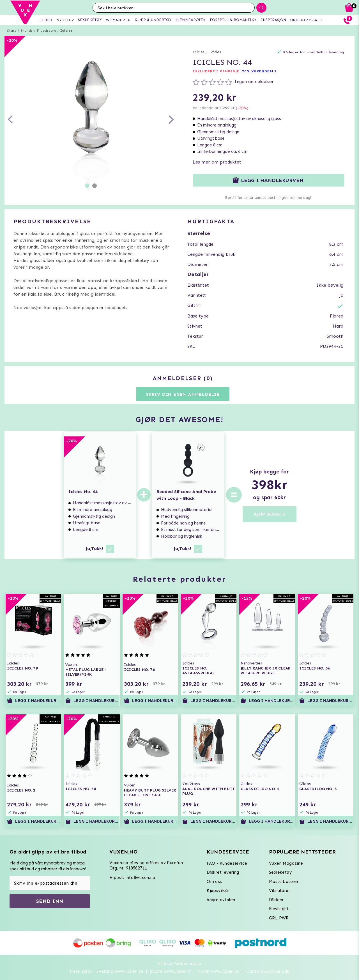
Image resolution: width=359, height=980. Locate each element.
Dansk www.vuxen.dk (268, 971)
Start (12, 31)
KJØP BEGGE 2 (270, 514)
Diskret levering (223, 872)
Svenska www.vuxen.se (120, 971)
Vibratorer (279, 891)
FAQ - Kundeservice (227, 863)
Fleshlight (279, 909)
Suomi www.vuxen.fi (170, 971)
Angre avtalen (221, 900)
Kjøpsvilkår (218, 891)
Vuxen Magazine (286, 863)
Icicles (66, 31)
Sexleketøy (280, 872)
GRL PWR (279, 918)
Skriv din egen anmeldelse (183, 394)
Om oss (214, 882)
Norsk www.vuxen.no (219, 971)
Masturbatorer (284, 882)
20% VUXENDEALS (259, 71)
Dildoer (276, 900)
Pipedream (47, 31)
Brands (27, 31)
